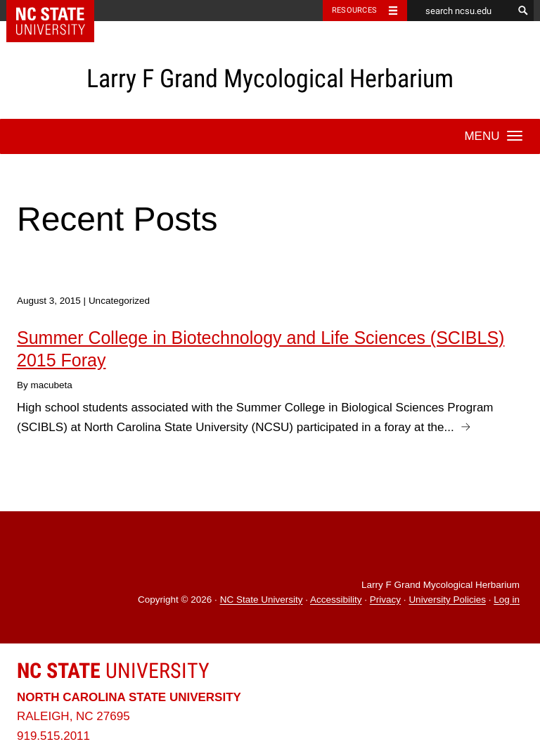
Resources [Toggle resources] (354, 10)
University (113, 671)
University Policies (447, 600)
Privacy (385, 600)
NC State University (262, 600)
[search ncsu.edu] (460, 11)
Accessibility (336, 600)
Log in (507, 600)
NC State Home (59, 11)
